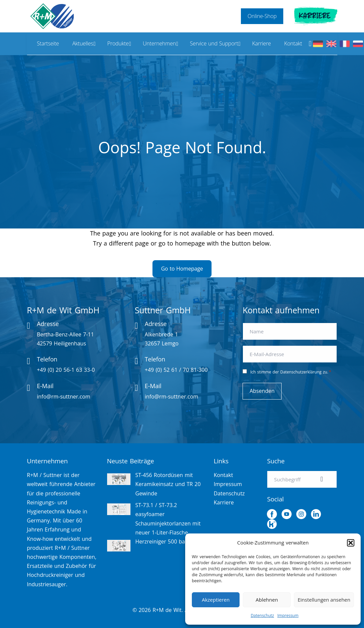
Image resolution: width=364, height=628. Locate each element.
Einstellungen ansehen (324, 600)
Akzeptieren (216, 600)
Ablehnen (267, 600)
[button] (351, 543)
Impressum (288, 615)
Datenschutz (262, 615)
